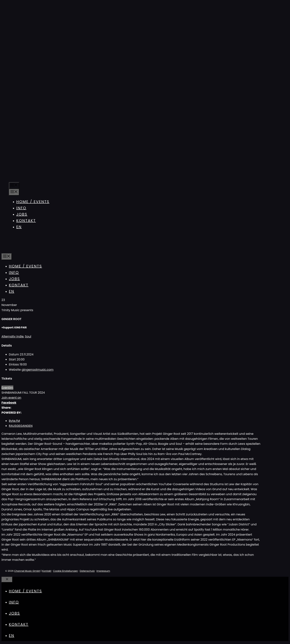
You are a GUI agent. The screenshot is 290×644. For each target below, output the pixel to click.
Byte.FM (14, 421)
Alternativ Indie (12, 336)
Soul (28, 336)
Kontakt (26, 221)
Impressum (103, 571)
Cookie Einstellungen (65, 571)
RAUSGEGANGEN (21, 426)
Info (21, 208)
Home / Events (33, 202)
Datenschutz (87, 571)
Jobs (22, 214)
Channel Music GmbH (27, 571)
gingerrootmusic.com (38, 370)
